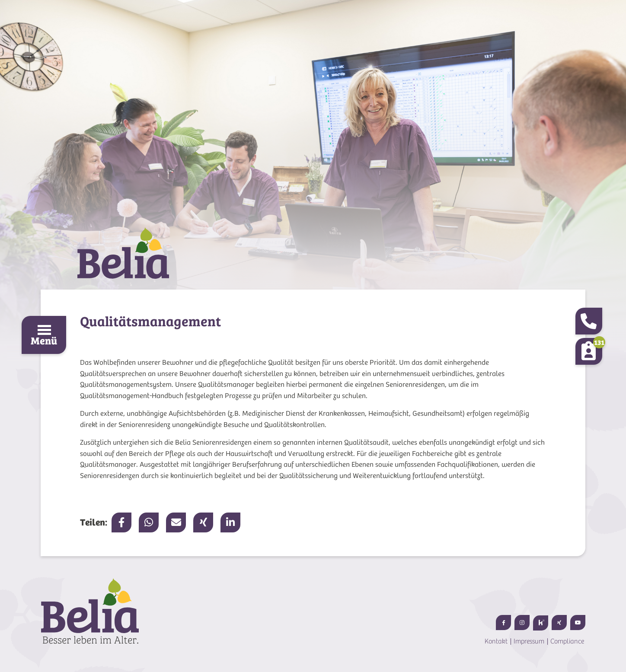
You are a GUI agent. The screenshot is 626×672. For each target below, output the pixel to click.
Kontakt (496, 641)
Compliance (567, 641)
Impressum (529, 641)
